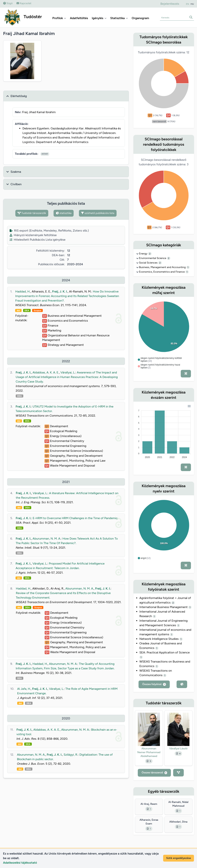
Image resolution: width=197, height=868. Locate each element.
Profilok (59, 18)
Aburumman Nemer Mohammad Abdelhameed (149, 752)
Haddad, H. (23, 291)
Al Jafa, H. (24, 689)
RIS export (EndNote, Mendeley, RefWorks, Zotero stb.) (49, 231)
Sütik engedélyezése (179, 858)
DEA (27, 310)
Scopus (37, 310)
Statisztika (119, 18)
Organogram (140, 18)
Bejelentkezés (170, 4)
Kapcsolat (24, 3)
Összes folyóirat (154, 684)
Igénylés (99, 18)
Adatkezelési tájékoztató (20, 863)
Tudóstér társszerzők (32, 213)
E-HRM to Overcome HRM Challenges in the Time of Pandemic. (75, 518)
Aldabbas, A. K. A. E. (46, 372)
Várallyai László (178, 749)
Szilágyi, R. (71, 755)
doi (18, 310)
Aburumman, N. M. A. (47, 539)
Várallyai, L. (68, 372)
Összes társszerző (154, 773)
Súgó (8, 3)
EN (188, 4)
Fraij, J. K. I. (60, 291)
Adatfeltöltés (79, 18)
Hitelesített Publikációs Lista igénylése (38, 240)
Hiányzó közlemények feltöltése (33, 235)
